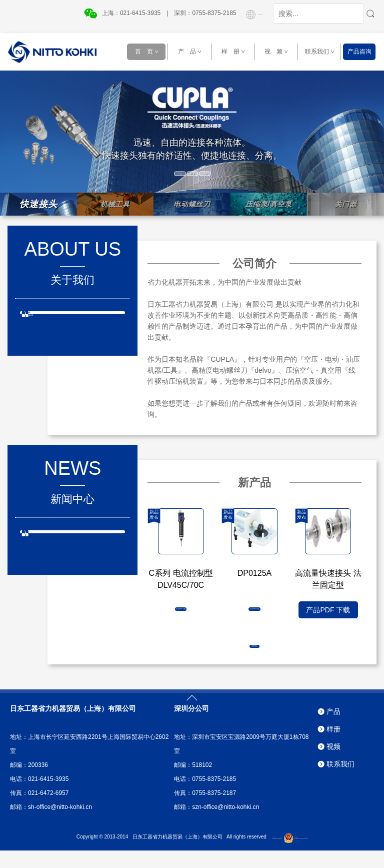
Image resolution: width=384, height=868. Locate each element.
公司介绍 (54, 319)
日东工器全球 (61, 334)
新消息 (50, 553)
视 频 (279, 52)
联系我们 (322, 52)
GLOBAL (245, 13)
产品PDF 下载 (181, 610)
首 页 (150, 52)
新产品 (50, 538)
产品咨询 (359, 52)
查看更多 (254, 646)
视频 (333, 764)
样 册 (236, 52)
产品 (333, 729)
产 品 (193, 52)
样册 (333, 747)
